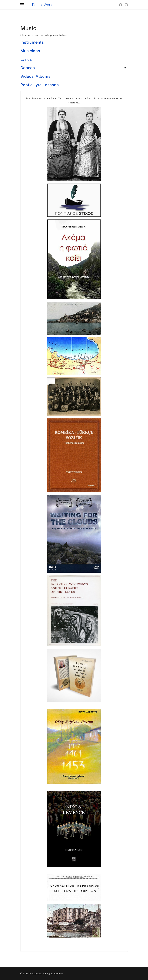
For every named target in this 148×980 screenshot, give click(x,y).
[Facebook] (121, 5)
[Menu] (22, 5)
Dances (28, 68)
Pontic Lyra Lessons (40, 85)
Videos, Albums (35, 76)
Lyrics (26, 59)
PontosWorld (43, 5)
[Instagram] (126, 5)
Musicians (30, 51)
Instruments (32, 42)
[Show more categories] (125, 68)
